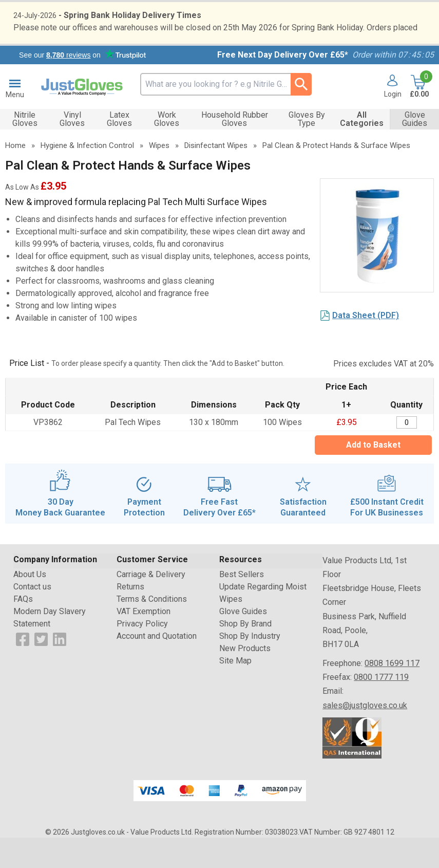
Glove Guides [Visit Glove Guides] (243, 642)
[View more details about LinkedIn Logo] (60, 669)
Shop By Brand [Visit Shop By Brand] (245, 654)
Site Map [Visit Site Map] (235, 691)
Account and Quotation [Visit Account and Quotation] (157, 666)
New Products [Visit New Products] (245, 679)
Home (15, 176)
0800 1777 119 (381, 707)
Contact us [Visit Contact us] (32, 617)
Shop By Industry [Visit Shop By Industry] (250, 666)
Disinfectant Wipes (216, 176)
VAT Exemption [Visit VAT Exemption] (144, 642)
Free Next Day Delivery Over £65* (283, 85)
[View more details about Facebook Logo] (23, 669)
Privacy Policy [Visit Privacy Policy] (142, 654)
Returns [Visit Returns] (130, 617)
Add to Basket (373, 475)
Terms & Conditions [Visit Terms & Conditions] (152, 629)
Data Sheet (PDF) (366, 346)
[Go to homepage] (82, 117)
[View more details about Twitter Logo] (41, 669)
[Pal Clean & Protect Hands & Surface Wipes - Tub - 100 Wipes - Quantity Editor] (407, 453)
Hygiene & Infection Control (87, 176)
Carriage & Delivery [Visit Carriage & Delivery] (151, 605)
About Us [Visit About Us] (30, 605)
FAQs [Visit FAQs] (23, 629)
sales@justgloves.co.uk (365, 735)
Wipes (159, 176)
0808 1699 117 (392, 694)
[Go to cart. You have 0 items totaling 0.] (418, 117)
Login (393, 124)
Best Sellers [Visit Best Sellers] (242, 605)
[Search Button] (301, 115)
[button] (389, 117)
